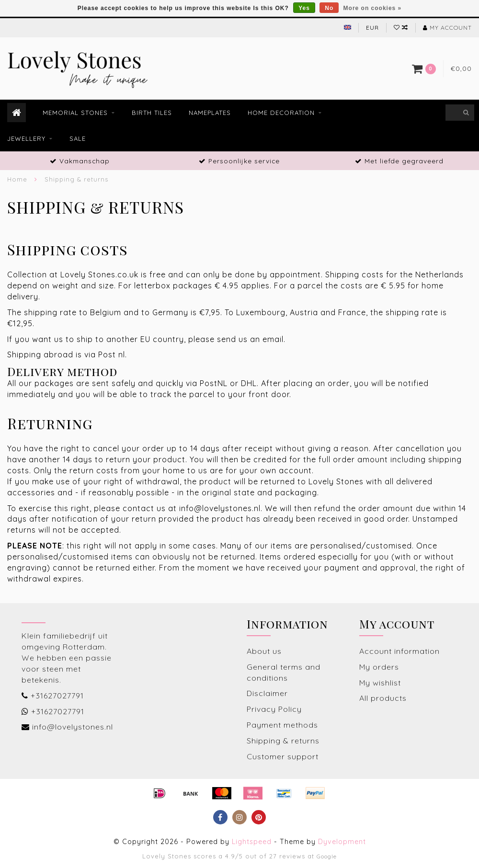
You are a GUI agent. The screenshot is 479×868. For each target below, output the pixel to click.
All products (383, 698)
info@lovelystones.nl (73, 727)
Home (17, 179)
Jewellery (26, 138)
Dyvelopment (342, 842)
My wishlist (380, 683)
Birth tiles (152, 113)
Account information (399, 651)
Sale (78, 138)
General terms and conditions (284, 672)
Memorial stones (75, 113)
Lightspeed (252, 842)
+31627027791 (57, 696)
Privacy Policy (274, 709)
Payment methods (282, 725)
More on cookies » (373, 8)
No (329, 8)
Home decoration (281, 113)
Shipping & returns (283, 741)
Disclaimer (267, 693)
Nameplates (210, 113)
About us (264, 651)
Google (327, 856)
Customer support (283, 756)
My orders (379, 667)
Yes (304, 8)
